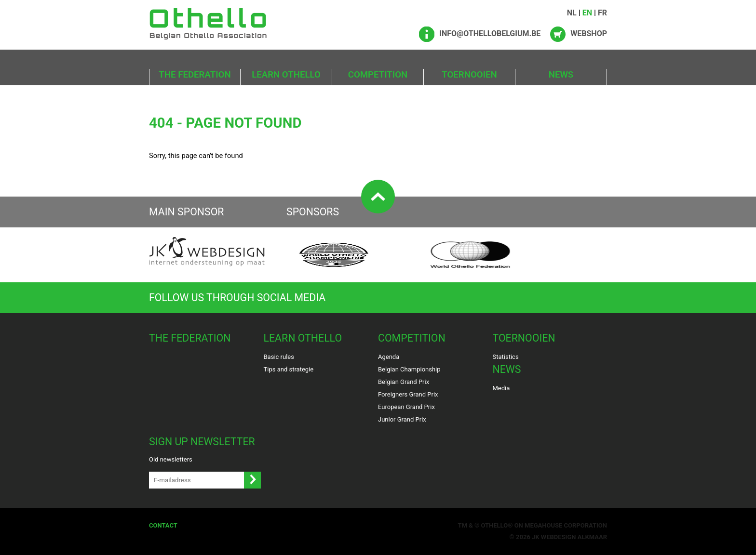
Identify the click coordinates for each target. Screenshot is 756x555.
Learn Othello (286, 75)
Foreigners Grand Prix (408, 394)
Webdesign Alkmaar (574, 537)
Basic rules (279, 357)
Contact (163, 525)
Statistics (506, 357)
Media (501, 388)
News (561, 75)
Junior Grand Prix (402, 419)
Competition (378, 75)
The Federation (195, 75)
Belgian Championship (409, 369)
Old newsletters (171, 459)
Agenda (389, 357)
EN (587, 13)
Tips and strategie (289, 369)
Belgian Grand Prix (404, 382)
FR (602, 13)
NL (572, 13)
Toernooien (469, 75)
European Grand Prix (406, 407)
